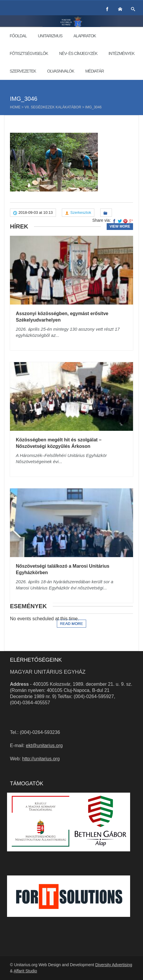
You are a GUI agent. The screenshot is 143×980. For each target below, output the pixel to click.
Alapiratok (85, 36)
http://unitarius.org (41, 759)
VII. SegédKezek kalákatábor (53, 107)
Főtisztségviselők (29, 53)
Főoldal (18, 36)
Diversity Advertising (114, 965)
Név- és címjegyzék (78, 53)
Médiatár (95, 71)
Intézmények (121, 53)
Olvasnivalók (61, 71)
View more (120, 226)
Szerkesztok (81, 212)
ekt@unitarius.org (44, 745)
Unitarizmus (50, 36)
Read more (72, 624)
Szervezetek (23, 71)
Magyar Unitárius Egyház (48, 672)
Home (15, 107)
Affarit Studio (25, 971)
